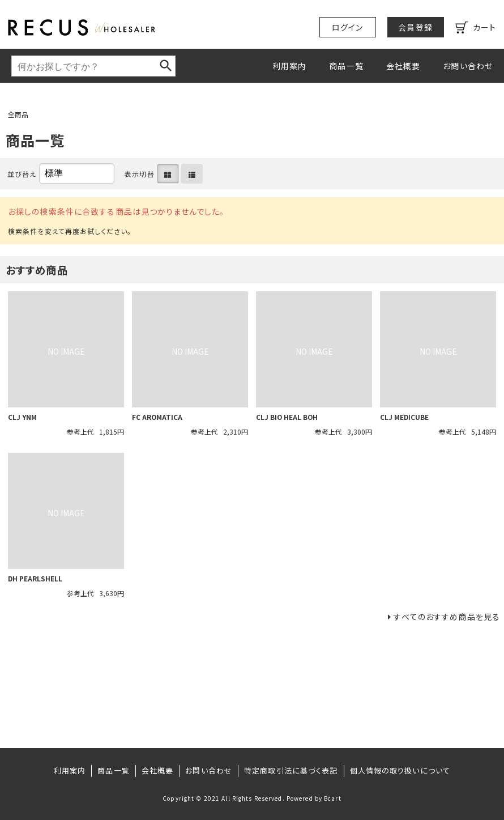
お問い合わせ (468, 66)
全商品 (18, 114)
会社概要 (403, 66)
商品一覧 (346, 66)
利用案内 (289, 66)
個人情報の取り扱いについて (400, 770)
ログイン (347, 27)
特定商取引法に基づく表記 (291, 770)
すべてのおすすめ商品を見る (447, 617)
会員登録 (415, 27)
